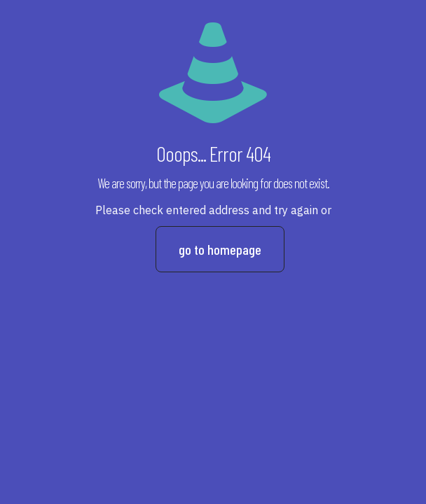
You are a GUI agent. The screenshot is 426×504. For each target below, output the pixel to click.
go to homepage (220, 249)
